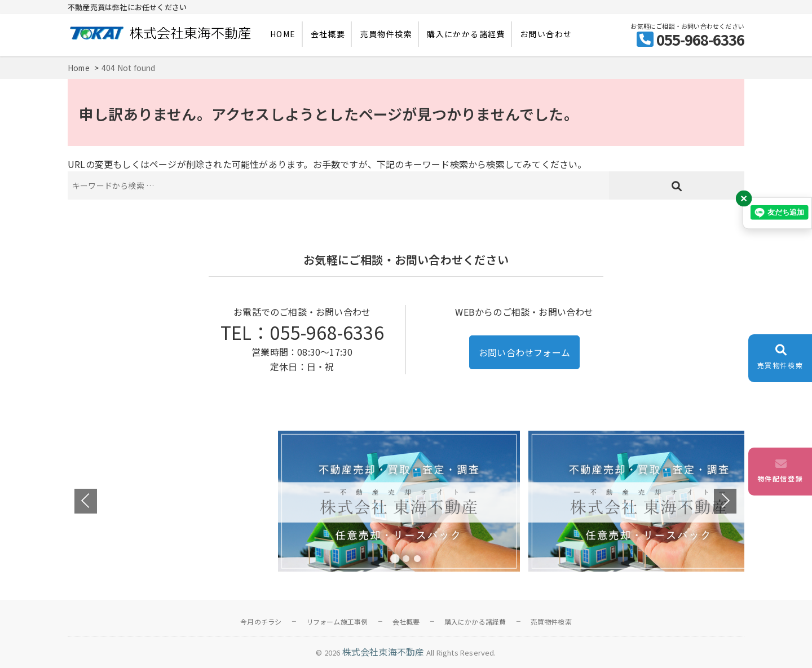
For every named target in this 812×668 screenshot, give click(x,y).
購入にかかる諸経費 (466, 34)
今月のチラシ (261, 621)
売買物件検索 (386, 34)
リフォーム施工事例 (337, 621)
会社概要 (328, 34)
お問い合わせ (546, 34)
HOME (283, 34)
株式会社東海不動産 (383, 652)
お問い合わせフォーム (524, 352)
